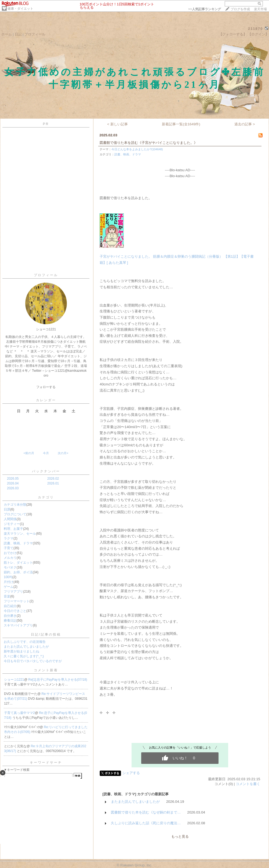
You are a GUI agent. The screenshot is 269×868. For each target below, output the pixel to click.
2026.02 (53, 479)
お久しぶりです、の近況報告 (25, 642)
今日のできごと (15, 611)
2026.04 (13, 483)
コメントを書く (248, 784)
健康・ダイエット (20, 9)
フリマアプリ (13, 592)
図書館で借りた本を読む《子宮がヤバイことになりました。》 (148, 143)
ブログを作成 (240, 9)
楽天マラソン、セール (20, 534)
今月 (46, 453)
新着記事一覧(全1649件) (181, 124)
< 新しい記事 (117, 124)
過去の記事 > (245, 124)
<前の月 (29, 453)
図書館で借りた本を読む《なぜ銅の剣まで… (146, 812)
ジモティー (12, 524)
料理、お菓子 (13, 529)
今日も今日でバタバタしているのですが (33, 661)
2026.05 (13, 479)
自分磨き (10, 616)
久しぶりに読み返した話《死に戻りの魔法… (146, 823)
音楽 (7, 596)
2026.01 (53, 483)
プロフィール (35, 34)
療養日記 (10, 621)
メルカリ (10, 558)
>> (205, 9)
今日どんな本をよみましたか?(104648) (137, 149)
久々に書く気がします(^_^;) (24, 656)
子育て (9, 548)
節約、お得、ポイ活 (18, 572)
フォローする (46, 387)
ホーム (7, 34)
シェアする (131, 773)
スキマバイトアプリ (18, 625)
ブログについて (15, 514)
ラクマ (9, 538)
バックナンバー (46, 471)
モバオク (10, 567)
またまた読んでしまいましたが (26, 647)
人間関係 (10, 519)
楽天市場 (260, 9)
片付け (9, 582)
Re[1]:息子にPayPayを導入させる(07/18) (58, 680)
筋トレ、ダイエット (18, 563)
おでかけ (10, 553)
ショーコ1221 (14, 680)
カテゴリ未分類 (15, 505)
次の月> (63, 453)
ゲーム (9, 587)
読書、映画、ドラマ (18, 543)
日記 (18, 34)
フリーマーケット (17, 601)
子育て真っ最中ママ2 (19, 713)
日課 (7, 509)
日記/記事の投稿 (46, 634)
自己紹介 (10, 606)
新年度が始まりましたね (21, 651)
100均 (8, 577)
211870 (255, 29)
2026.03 (13, 488)
